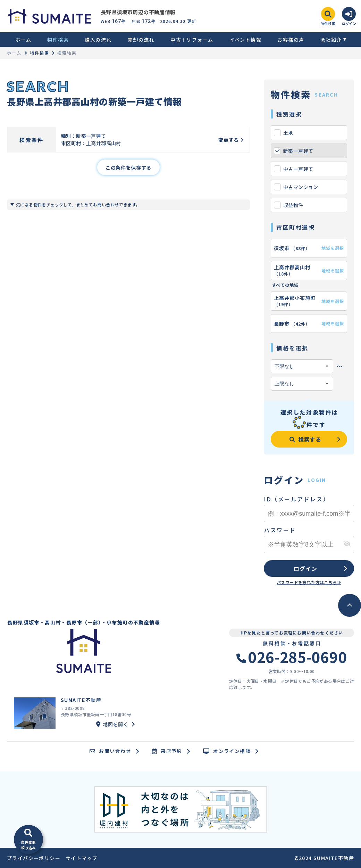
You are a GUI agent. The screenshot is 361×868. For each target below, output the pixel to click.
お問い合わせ (110, 751)
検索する (305, 439)
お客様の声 (291, 40)
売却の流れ (141, 40)
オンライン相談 (227, 751)
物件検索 (58, 40)
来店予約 (167, 751)
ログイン (305, 568)
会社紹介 (331, 40)
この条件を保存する (128, 167)
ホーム (23, 40)
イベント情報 (245, 40)
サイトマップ (82, 858)
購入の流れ (98, 40)
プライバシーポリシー (34, 858)
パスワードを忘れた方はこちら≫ (309, 582)
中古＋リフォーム (192, 40)
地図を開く (112, 724)
